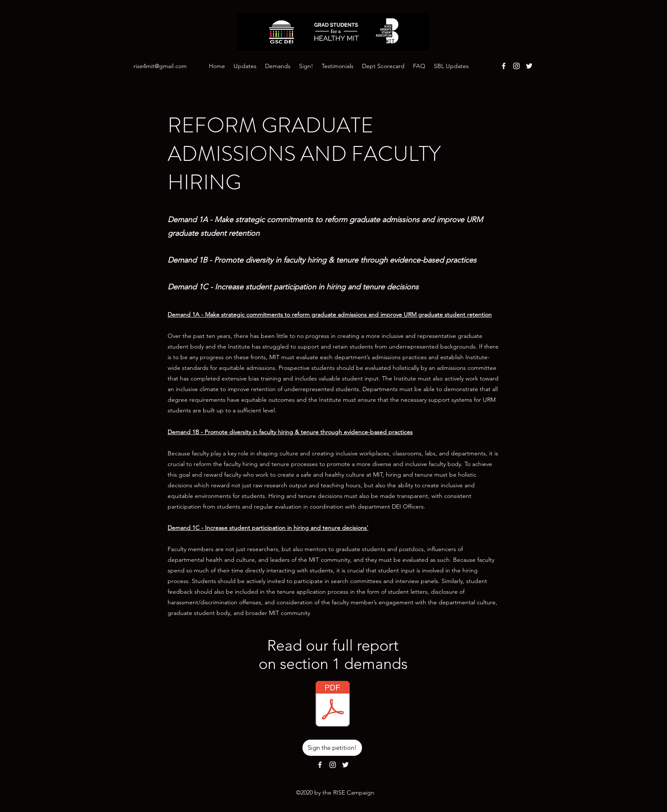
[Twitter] (529, 66)
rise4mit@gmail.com (160, 66)
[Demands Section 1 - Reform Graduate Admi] (333, 705)
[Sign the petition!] (332, 748)
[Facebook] (504, 66)
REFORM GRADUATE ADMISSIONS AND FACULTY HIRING (304, 154)
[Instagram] (516, 66)
